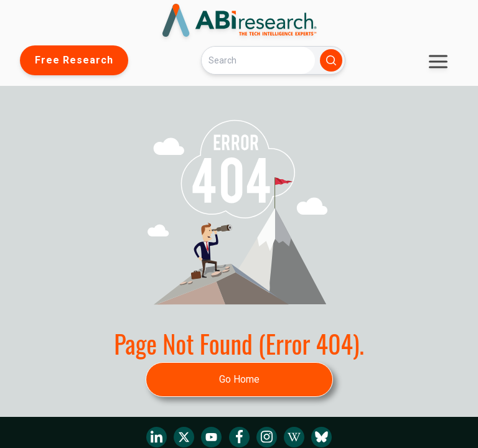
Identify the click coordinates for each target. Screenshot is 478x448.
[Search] (258, 60)
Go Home (239, 379)
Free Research (74, 60)
